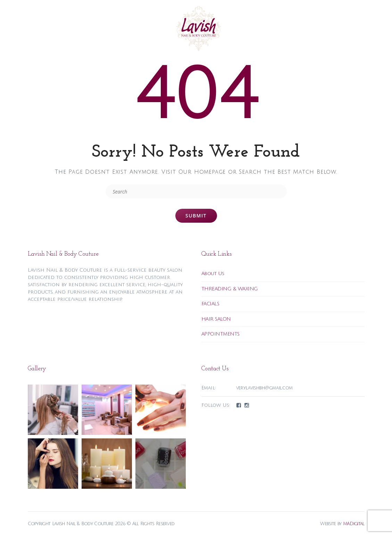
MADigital (354, 524)
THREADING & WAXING (230, 289)
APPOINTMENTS (220, 334)
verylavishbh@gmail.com (265, 388)
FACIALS (210, 304)
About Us (213, 274)
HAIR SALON (216, 319)
